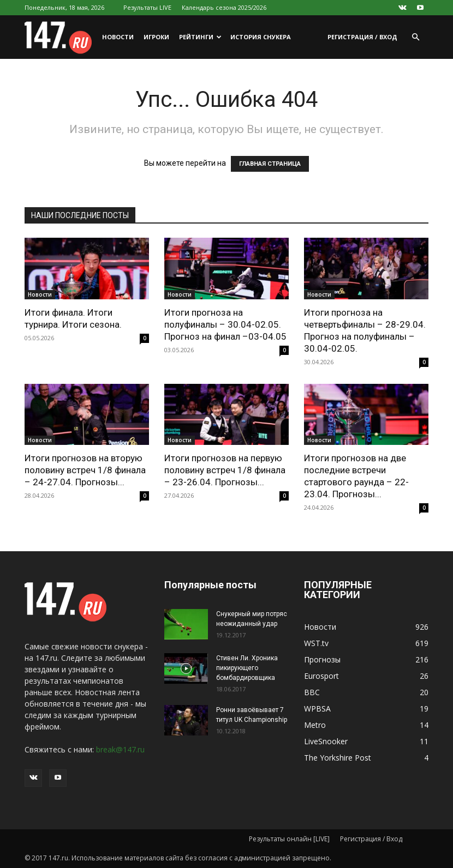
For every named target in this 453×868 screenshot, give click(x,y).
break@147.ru (120, 749)
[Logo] (61, 37)
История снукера (261, 37)
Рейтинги (200, 37)
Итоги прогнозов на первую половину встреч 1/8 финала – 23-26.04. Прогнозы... (225, 470)
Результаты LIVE (147, 7)
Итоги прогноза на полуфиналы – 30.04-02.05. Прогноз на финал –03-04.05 (225, 324)
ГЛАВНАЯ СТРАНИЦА (270, 164)
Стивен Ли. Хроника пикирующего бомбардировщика (247, 668)
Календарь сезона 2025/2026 (224, 7)
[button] (415, 37)
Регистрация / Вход (362, 37)
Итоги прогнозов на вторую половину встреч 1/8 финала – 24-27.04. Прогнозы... (85, 470)
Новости (118, 37)
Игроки (156, 37)
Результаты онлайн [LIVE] (289, 839)
